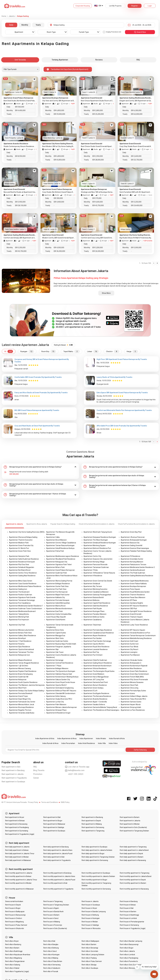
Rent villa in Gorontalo (90, 951)
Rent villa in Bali (49, 941)
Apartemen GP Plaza (129, 600)
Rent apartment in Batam (130, 817)
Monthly (25, 25)
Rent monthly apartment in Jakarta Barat (136, 876)
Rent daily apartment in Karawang (133, 860)
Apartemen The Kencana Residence (97, 696)
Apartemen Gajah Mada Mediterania (135, 581)
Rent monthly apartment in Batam (133, 883)
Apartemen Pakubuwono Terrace (133, 565)
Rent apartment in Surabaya (13, 782)
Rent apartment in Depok (91, 821)
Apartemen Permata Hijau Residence (98, 630)
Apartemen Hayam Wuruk (131, 704)
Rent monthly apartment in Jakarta (19, 873)
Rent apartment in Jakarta (13, 774)
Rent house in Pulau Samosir (16, 925)
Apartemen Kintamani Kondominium (98, 666)
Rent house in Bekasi (128, 905)
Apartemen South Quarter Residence (23, 682)
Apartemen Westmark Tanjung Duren (98, 532)
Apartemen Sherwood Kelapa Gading (23, 537)
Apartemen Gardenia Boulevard (133, 570)
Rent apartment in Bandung (13, 770)
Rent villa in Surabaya (90, 968)
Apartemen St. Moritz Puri (19, 548)
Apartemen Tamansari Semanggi (22, 600)
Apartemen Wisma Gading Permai (59, 581)
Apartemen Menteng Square (95, 545)
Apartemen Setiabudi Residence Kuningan (100, 543)
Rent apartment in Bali (11, 767)
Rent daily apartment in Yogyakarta (57, 860)
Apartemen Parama (17, 644)
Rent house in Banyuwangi (15, 915)
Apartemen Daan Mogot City (20, 699)
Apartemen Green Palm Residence (134, 671)
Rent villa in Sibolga (89, 965)
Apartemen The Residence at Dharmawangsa (101, 710)
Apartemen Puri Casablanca (20, 603)
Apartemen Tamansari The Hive (21, 652)
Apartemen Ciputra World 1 (57, 685)
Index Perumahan (68, 743)
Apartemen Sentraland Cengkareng (60, 688)
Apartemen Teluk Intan (92, 625)
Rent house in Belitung (90, 915)
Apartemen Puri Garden (93, 638)
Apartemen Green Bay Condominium (135, 674)
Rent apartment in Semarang (93, 827)
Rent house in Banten (128, 912)
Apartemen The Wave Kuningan (96, 540)
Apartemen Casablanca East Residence (99, 633)
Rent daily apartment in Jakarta (17, 847)
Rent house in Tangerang (53, 901)
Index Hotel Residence (87, 743)
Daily (11, 25)
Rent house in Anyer (89, 908)
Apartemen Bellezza (91, 600)
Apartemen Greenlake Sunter (132, 559)
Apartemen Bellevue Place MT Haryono (61, 691)
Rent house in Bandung (129, 901)
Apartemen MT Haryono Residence (134, 606)
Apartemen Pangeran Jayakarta (59, 647)
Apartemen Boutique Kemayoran (133, 586)
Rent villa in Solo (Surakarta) (131, 965)
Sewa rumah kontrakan (14, 901)
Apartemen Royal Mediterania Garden (135, 592)
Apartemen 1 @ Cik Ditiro (19, 666)
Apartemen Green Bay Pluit (131, 532)
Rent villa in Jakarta (127, 951)
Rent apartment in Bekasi (15, 821)
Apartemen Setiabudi (92, 584)
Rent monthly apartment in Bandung (57, 873)
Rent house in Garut (51, 918)
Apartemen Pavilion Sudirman (21, 595)
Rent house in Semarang (129, 925)
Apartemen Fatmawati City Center (22, 702)
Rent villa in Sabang (13, 965)
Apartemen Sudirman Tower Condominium (26, 609)
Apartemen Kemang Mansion (132, 562)
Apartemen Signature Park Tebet (59, 565)
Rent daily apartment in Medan (17, 857)
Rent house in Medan (90, 922)
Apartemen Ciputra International (21, 649)
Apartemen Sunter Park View (57, 586)
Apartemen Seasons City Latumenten (98, 559)
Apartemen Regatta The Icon (20, 710)
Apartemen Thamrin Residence (133, 595)
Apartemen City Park (17, 625)
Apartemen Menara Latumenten (21, 630)
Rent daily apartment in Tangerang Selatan (98, 857)
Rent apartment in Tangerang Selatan (134, 831)
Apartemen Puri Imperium (19, 620)
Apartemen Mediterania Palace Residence (25, 586)
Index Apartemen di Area (67, 738)
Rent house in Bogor (13, 908)
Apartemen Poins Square (130, 589)
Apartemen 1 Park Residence (20, 641)
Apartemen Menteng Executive (95, 589)
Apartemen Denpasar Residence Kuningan (100, 537)
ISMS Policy (65, 802)
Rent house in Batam (51, 915)
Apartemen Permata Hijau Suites (133, 691)
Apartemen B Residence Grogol (58, 713)
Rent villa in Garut (50, 951)
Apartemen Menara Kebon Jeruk (22, 704)
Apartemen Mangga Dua (56, 636)
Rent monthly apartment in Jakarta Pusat (59, 880)
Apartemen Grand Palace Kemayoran (60, 570)
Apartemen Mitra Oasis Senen (21, 581)
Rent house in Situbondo (15, 928)
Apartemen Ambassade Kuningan (134, 540)
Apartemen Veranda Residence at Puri (135, 633)
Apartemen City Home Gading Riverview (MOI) (27, 532)
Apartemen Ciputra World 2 (94, 644)
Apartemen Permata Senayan (58, 600)
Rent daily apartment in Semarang (95, 860)
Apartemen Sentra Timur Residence (23, 573)
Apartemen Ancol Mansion (56, 540)
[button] (40, 467)
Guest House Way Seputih (56, 617)
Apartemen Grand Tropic (18, 696)
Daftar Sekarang (140, 750)
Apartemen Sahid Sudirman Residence (24, 559)
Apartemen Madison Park (19, 543)
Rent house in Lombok (128, 918)
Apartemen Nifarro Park (55, 567)
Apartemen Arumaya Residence (21, 707)
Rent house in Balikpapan (15, 912)
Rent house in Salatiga (90, 925)
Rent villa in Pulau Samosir (92, 961)
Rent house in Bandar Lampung (94, 912)
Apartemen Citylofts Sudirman (95, 660)
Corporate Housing (83, 6)
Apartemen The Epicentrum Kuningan (61, 671)
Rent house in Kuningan (91, 918)
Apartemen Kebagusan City (57, 562)
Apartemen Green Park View (20, 551)
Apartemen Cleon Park (129, 685)
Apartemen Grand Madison (94, 674)
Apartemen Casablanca (93, 620)
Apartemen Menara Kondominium (59, 609)
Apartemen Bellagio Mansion (57, 668)
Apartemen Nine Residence (131, 668)
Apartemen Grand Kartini (56, 620)
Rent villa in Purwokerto (129, 961)
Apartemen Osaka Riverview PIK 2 (59, 699)
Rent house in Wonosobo (91, 928)
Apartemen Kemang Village (94, 562)
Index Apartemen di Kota (45, 738)
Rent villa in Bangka (51, 944)
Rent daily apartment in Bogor (93, 854)
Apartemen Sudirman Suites (57, 641)
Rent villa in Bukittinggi (14, 951)
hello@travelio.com (75, 770)
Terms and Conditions (50, 802)
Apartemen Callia (53, 537)
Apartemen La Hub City (55, 702)
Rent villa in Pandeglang (129, 958)
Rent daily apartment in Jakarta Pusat (58, 854)
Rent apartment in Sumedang (17, 831)
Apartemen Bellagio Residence (58, 584)
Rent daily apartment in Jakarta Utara (58, 850)
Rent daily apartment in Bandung (56, 847)
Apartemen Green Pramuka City (21, 545)
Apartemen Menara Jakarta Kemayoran (62, 707)
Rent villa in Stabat (12, 968)
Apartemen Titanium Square (132, 617)
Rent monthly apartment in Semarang (96, 889)
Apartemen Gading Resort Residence (98, 663)
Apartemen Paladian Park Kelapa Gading (136, 551)
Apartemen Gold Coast (129, 641)
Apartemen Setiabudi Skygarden (22, 567)
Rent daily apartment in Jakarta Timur (20, 854)
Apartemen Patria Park (55, 551)
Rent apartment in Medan (130, 824)
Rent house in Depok (13, 905)
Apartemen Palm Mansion (56, 704)
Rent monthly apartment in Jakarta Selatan (98, 876)
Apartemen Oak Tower (55, 652)
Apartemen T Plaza (54, 666)
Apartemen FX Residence (130, 556)
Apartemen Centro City (92, 556)
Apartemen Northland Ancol (20, 570)
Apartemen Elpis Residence (20, 647)
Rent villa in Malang (51, 958)
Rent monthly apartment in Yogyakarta (58, 889)
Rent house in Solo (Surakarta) (55, 928)
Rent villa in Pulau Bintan (53, 961)
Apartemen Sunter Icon (130, 644)
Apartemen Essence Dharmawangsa (135, 548)
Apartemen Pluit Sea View (19, 565)
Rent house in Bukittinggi (129, 915)
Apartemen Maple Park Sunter (58, 595)
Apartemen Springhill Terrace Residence (136, 611)
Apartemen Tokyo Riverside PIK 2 (133, 699)
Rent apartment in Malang (92, 824)
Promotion (38, 774)
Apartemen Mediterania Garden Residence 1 (26, 606)
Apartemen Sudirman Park (57, 573)
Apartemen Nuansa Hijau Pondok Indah (61, 644)
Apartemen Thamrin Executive (21, 540)
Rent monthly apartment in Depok (133, 880)
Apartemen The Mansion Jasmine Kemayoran (27, 685)
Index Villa (102, 743)
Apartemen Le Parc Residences (133, 710)
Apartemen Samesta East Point (96, 682)
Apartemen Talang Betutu (19, 614)
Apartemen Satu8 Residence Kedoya (60, 548)
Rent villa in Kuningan (51, 955)
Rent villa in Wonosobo (128, 968)
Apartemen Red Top (91, 652)
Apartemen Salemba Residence (96, 606)
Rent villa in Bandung (13, 944)
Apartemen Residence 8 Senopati (22, 562)
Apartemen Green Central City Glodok (98, 581)
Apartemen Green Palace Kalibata (134, 584)
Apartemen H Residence (93, 576)
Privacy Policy (33, 802)
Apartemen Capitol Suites (56, 633)
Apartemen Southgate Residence (96, 693)
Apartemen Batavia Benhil (94, 597)
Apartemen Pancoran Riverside (96, 565)
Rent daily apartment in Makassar (18, 860)
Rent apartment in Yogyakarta (14, 778)
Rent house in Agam (51, 908)
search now (140, 32)
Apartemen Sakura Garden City (58, 680)
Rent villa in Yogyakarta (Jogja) (17, 971)
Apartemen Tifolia (91, 570)
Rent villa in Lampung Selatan (93, 955)
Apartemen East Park (54, 611)
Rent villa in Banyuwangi (129, 944)
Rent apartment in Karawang (16, 824)
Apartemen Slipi (52, 649)
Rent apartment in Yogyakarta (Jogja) (20, 834)
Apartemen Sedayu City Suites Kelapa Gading (26, 691)
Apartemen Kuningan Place (94, 611)
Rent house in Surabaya (91, 905)
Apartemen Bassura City (130, 543)
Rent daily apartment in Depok (131, 854)
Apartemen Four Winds (130, 647)
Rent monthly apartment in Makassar (20, 889)
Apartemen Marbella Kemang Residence (136, 638)
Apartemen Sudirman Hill (19, 677)
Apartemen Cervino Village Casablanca (61, 543)
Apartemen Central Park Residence (60, 663)
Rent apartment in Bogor (53, 821)
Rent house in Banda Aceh (53, 912)
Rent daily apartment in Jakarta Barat (134, 850)
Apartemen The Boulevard (19, 592)
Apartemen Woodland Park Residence (61, 559)
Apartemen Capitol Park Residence (97, 603)
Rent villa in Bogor (127, 948)
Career (36, 778)
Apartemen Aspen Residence (95, 636)
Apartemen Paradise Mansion (95, 614)
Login (150, 6)
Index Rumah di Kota (117, 738)
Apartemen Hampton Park (19, 556)
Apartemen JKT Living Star (94, 680)
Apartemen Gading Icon (18, 589)
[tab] (40, 467)
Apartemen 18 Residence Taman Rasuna (99, 573)
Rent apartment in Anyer (15, 817)
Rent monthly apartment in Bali (55, 883)
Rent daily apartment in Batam (132, 857)
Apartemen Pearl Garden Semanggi (97, 641)
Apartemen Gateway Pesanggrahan (97, 595)
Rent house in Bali (127, 908)
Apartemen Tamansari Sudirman (96, 567)
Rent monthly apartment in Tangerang (135, 873)
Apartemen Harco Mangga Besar (96, 677)
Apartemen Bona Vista (55, 630)
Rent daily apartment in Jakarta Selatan (97, 850)
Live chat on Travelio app (77, 767)
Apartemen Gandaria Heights (132, 603)
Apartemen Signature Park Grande (22, 597)
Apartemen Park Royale (93, 609)
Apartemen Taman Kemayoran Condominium (138, 636)
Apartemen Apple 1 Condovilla (95, 702)
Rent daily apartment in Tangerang (133, 847)
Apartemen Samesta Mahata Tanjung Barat (100, 707)
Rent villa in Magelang (14, 958)
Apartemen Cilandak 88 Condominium (61, 693)
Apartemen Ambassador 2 (131, 663)
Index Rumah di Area (50, 743)
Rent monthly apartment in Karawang (134, 889)
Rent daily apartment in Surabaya (94, 847)
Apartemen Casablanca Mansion (96, 592)
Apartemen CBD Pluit (129, 609)
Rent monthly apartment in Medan (18, 883)
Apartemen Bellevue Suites (94, 617)
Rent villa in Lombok (127, 955)
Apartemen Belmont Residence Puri (97, 548)
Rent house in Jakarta (90, 901)
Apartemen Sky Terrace (93, 586)
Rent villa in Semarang (52, 965)
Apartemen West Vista (55, 638)
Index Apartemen (86, 738)
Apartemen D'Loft (90, 691)
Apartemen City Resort (130, 649)
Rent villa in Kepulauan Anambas (18, 955)
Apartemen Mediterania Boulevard (22, 611)
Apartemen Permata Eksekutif (21, 693)
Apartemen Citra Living (130, 688)
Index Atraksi (101, 738)
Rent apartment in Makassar (54, 824)
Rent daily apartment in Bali (54, 857)
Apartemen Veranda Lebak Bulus (22, 713)
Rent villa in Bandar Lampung (131, 941)
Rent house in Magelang (14, 922)
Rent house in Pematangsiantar (132, 922)
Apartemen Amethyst (17, 638)
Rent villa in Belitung (51, 948)
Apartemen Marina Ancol (56, 606)
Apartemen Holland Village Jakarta (134, 696)
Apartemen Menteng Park (19, 617)
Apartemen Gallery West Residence (23, 636)
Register (135, 6)
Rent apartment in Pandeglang (17, 827)
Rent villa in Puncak (51, 971)
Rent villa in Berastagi (90, 948)
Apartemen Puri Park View (56, 589)
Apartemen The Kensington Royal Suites (99, 671)
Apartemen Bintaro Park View (20, 633)
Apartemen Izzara (128, 693)
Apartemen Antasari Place (56, 710)
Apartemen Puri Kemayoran (57, 592)
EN (100, 6)
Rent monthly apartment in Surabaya (96, 873)
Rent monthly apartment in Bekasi (18, 876)
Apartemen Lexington (129, 652)
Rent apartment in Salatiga (54, 827)
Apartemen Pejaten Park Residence (23, 671)
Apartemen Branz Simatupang (21, 674)
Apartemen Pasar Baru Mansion (133, 597)
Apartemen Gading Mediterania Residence (137, 576)
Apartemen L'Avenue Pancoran (133, 537)
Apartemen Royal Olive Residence (96, 647)
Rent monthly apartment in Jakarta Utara (59, 876)
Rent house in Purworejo (53, 925)
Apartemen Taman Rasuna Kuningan (60, 545)
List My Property (115, 6)
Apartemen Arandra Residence (95, 699)
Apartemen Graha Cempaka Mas (59, 614)
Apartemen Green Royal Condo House (61, 682)
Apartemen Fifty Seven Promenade (134, 680)
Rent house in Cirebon (14, 918)
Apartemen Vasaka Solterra (94, 704)
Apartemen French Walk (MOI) (132, 677)
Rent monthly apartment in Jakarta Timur (21, 880)
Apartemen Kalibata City (56, 597)
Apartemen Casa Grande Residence (23, 584)
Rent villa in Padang (89, 958)
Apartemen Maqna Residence (20, 660)
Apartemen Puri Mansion (130, 655)
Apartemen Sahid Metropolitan (58, 603)
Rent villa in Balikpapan (90, 941)
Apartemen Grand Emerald (131, 614)
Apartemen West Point (18, 688)
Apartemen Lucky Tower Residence (134, 625)
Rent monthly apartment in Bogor (94, 880)
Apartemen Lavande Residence (96, 649)
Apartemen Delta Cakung (56, 696)
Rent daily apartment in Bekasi (17, 850)
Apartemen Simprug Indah (131, 707)
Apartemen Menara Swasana (132, 682)
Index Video (113, 743)
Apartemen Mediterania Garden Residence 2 (138, 567)
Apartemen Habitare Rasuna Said (59, 674)
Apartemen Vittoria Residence (95, 668)
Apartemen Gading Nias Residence (22, 576)
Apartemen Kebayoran (18, 680)
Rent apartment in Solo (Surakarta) (133, 827)
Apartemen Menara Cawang (20, 668)
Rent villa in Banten (89, 944)
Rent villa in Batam (12, 948)
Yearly (38, 25)
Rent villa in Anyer (12, 941)
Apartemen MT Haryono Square (133, 630)
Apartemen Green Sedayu (94, 688)
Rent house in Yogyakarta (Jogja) (133, 928)
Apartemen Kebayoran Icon (20, 655)
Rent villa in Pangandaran (15, 961)
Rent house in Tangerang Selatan (56, 905)
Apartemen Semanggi (55, 660)
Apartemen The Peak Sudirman (133, 573)
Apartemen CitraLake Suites (132, 660)
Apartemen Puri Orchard (93, 655)
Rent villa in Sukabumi (52, 968)
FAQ (35, 767)
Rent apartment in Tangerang (93, 831)
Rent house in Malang (52, 922)
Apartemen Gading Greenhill (132, 545)
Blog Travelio (39, 770)
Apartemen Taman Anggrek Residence (24, 663)
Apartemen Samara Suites (131, 702)
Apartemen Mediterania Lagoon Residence (63, 556)
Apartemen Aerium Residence (95, 685)
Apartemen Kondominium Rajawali (134, 666)
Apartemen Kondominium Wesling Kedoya (62, 677)
